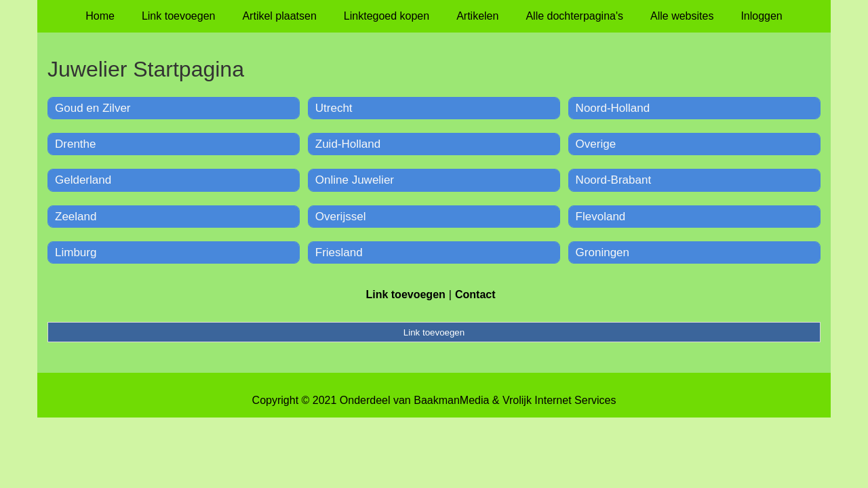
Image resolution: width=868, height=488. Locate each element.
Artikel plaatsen (279, 16)
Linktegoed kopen (387, 16)
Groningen (603, 252)
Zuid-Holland (348, 144)
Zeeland (76, 217)
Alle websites (682, 16)
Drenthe (75, 144)
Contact (475, 294)
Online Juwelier (355, 180)
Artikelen (477, 16)
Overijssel (341, 217)
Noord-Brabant (614, 180)
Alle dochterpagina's (574, 16)
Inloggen (761, 16)
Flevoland (601, 217)
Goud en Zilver (93, 108)
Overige (596, 144)
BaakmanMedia (451, 400)
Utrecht (334, 108)
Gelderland (83, 180)
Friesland (339, 252)
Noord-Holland (613, 108)
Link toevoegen (179, 16)
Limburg (76, 252)
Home (100, 16)
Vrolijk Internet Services (559, 400)
